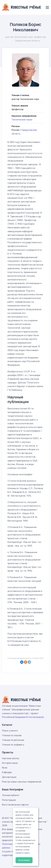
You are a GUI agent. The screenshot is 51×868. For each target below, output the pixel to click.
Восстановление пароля (15, 805)
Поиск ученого (10, 731)
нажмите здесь (23, 853)
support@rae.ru (10, 855)
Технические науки (22, 120)
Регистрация (9, 800)
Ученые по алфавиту (13, 745)
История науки (10, 763)
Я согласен (24, 860)
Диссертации (9, 777)
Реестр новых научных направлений (22, 782)
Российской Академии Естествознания (23, 717)
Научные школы (11, 758)
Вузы (5, 768)
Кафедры (7, 772)
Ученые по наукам (12, 735)
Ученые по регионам (13, 740)
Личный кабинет (11, 795)
